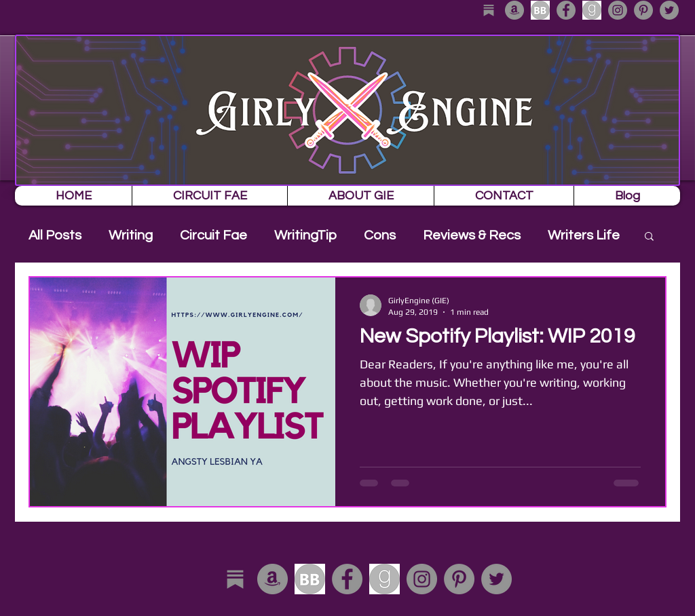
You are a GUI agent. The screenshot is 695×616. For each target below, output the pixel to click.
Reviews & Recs (472, 235)
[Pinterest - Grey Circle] (643, 10)
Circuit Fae (213, 235)
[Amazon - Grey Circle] (514, 10)
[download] (540, 10)
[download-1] (592, 10)
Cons (380, 235)
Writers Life (584, 235)
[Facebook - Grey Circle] (566, 10)
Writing (131, 235)
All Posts (55, 235)
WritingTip (305, 235)
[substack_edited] (489, 10)
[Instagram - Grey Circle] (618, 10)
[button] (649, 237)
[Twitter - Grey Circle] (669, 10)
